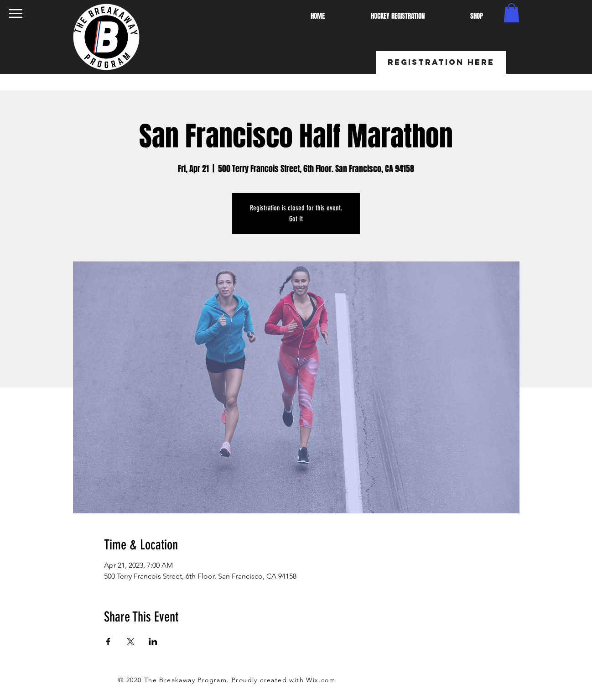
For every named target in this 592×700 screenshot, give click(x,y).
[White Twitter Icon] (14, 650)
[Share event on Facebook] (108, 642)
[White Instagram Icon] (14, 686)
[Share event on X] (131, 642)
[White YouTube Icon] (14, 668)
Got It (296, 219)
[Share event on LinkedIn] (153, 642)
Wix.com (321, 680)
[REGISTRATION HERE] (441, 63)
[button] (16, 13)
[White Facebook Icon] (14, 632)
